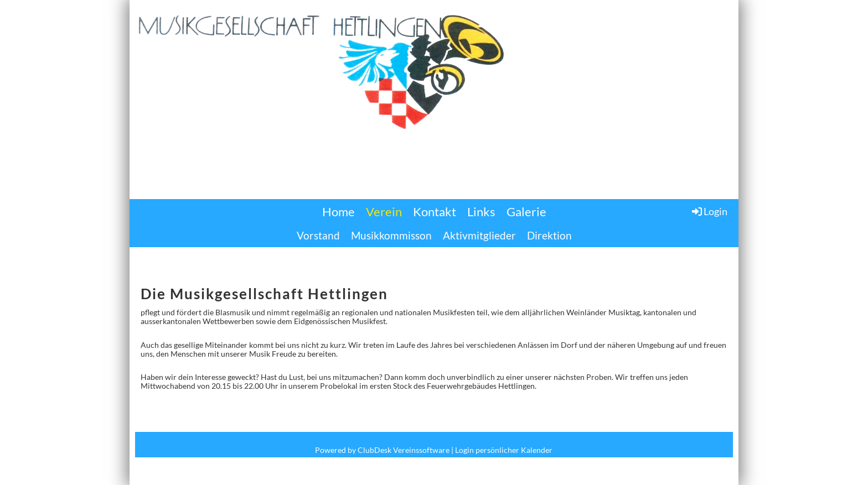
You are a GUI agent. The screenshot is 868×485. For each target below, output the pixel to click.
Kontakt (435, 212)
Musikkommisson (391, 235)
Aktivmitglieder (479, 235)
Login (709, 211)
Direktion (549, 235)
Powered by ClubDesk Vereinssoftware (382, 450)
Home (339, 212)
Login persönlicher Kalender (504, 450)
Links (481, 212)
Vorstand (318, 235)
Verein (384, 212)
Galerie (526, 212)
